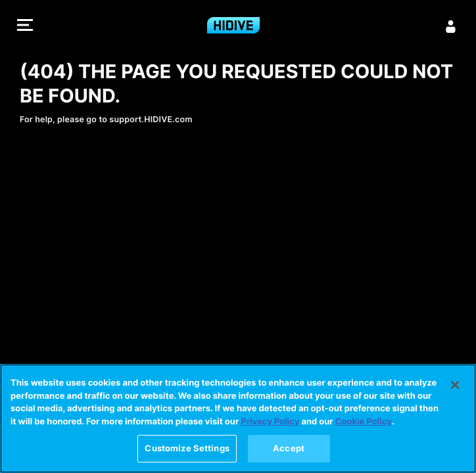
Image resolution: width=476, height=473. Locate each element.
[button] (25, 27)
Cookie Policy (364, 422)
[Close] (455, 385)
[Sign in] (451, 26)
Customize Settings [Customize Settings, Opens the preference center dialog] (187, 448)
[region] (238, 418)
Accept (289, 448)
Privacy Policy (270, 422)
